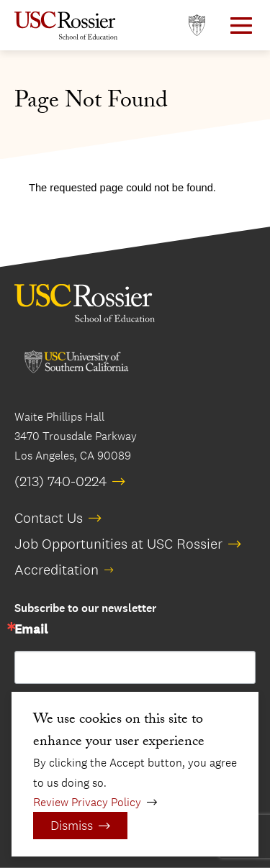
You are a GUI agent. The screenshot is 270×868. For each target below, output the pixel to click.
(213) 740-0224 (60, 481)
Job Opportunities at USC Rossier (118, 544)
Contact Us (49, 518)
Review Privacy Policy (87, 802)
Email (31, 630)
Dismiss (72, 826)
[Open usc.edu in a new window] (197, 26)
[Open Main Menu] (241, 26)
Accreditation (57, 570)
